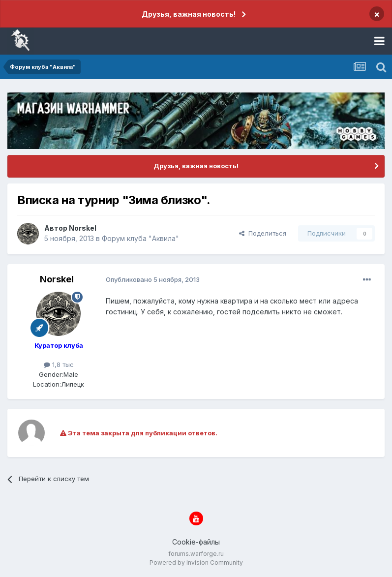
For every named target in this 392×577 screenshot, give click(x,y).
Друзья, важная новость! (189, 14)
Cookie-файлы (196, 542)
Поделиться (263, 233)
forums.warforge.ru (196, 554)
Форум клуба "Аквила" (140, 238)
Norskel (83, 228)
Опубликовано (153, 279)
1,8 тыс (59, 364)
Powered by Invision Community (196, 562)
